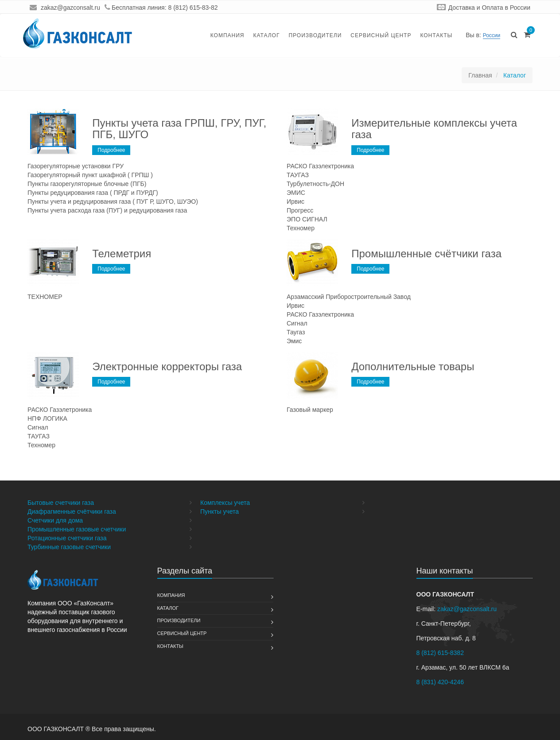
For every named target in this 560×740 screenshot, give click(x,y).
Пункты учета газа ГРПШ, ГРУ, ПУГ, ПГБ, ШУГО (179, 129)
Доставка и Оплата (476, 8)
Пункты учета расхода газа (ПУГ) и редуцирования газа (107, 210)
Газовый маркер (310, 410)
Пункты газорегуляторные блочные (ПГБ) (87, 184)
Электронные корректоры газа (167, 366)
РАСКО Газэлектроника (320, 166)
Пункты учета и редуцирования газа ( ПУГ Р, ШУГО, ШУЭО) (113, 201)
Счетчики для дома (55, 520)
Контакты (436, 35)
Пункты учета (220, 511)
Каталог (266, 35)
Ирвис (296, 201)
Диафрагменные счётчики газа (72, 511)
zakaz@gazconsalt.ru (70, 8)
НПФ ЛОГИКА (47, 418)
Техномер (301, 228)
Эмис (294, 341)
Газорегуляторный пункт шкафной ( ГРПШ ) (90, 175)
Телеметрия (122, 254)
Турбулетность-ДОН (315, 184)
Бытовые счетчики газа (61, 503)
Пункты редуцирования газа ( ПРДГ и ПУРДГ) (93, 193)
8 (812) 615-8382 (440, 653)
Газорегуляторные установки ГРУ (76, 166)
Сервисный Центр (381, 35)
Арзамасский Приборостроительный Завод (349, 297)
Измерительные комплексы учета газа (434, 129)
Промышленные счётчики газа (426, 254)
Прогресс (300, 210)
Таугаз (296, 332)
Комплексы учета (225, 503)
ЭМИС (296, 193)
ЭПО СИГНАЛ (307, 219)
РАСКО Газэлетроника (60, 410)
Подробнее (111, 150)
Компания (227, 35)
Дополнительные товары (413, 366)
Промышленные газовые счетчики (77, 529)
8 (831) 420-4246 (440, 682)
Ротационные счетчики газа (67, 538)
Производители (315, 35)
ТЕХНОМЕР (45, 297)
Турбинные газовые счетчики (69, 547)
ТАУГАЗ (298, 175)
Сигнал (297, 323)
